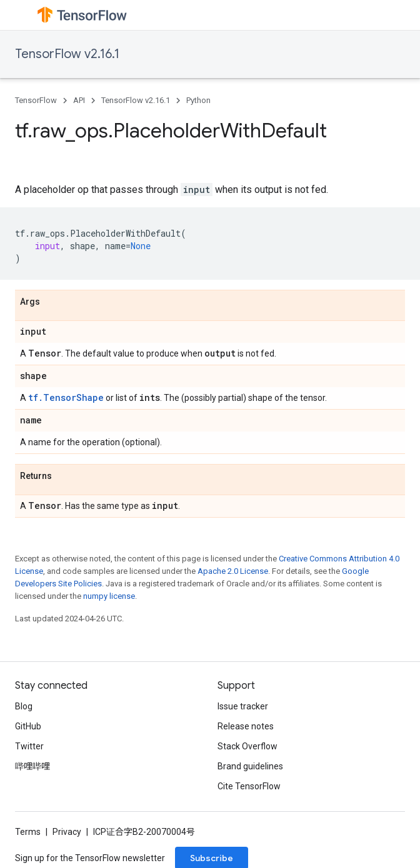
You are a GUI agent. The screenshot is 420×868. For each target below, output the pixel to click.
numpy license (109, 596)
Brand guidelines (250, 766)
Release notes (246, 726)
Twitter (29, 746)
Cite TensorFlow (249, 786)
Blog (24, 706)
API (79, 100)
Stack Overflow (247, 746)
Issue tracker (243, 706)
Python (198, 100)
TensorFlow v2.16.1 (67, 54)
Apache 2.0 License (233, 571)
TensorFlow (36, 100)
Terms (28, 832)
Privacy (67, 832)
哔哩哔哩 (32, 766)
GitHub (28, 726)
